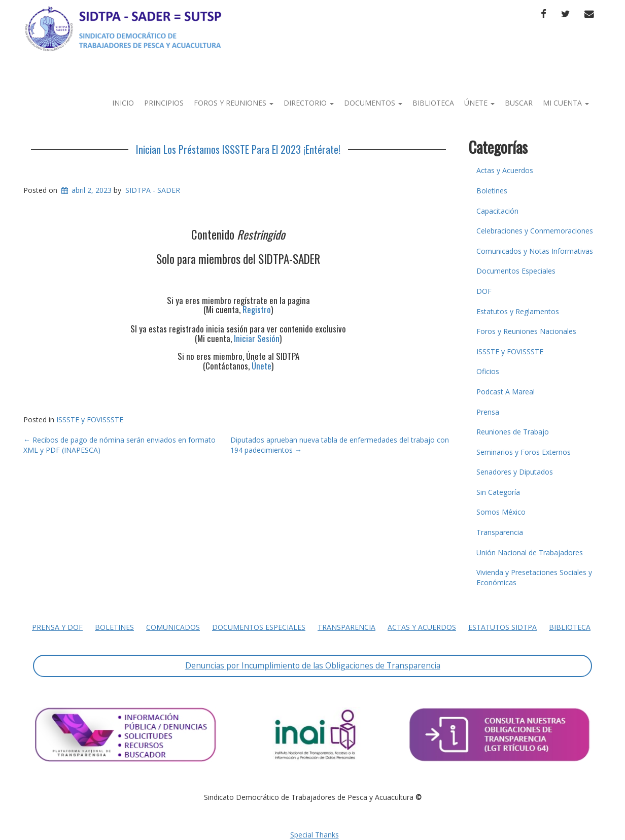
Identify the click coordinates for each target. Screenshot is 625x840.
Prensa (488, 412)
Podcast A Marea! (506, 392)
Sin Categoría (498, 492)
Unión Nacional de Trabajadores (530, 552)
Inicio (123, 103)
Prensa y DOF (57, 627)
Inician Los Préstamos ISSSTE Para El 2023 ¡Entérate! (238, 149)
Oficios (488, 371)
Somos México (501, 512)
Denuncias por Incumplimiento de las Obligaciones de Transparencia (313, 665)
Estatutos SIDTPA (502, 627)
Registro (257, 309)
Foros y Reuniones (234, 103)
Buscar (519, 103)
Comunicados (173, 627)
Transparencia (500, 532)
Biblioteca (433, 103)
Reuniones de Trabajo (513, 432)
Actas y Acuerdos (505, 170)
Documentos (373, 103)
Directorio (309, 103)
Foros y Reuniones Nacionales (526, 331)
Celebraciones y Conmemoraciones (535, 231)
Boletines (492, 191)
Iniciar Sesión (257, 338)
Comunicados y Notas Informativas (535, 251)
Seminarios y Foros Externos (524, 452)
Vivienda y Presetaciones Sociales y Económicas (534, 577)
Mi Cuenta (566, 103)
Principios (164, 103)
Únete (479, 103)
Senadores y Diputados (515, 472)
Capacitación (497, 211)
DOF (484, 291)
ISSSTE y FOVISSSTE (90, 419)
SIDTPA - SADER (153, 190)
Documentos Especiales (516, 271)
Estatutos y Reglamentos (518, 311)
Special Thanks (315, 835)
